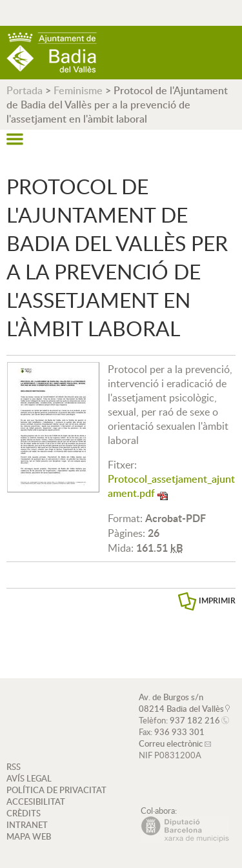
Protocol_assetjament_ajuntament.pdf (171, 486)
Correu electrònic (171, 743)
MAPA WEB (29, 836)
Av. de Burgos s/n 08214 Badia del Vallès (181, 703)
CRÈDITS (24, 813)
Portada (25, 90)
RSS (14, 767)
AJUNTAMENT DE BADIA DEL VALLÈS (52, 53)
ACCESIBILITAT (36, 802)
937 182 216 (195, 720)
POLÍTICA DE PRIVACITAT (56, 790)
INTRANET (27, 825)
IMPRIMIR (217, 601)
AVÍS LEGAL (29, 778)
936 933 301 (179, 732)
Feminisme (78, 90)
